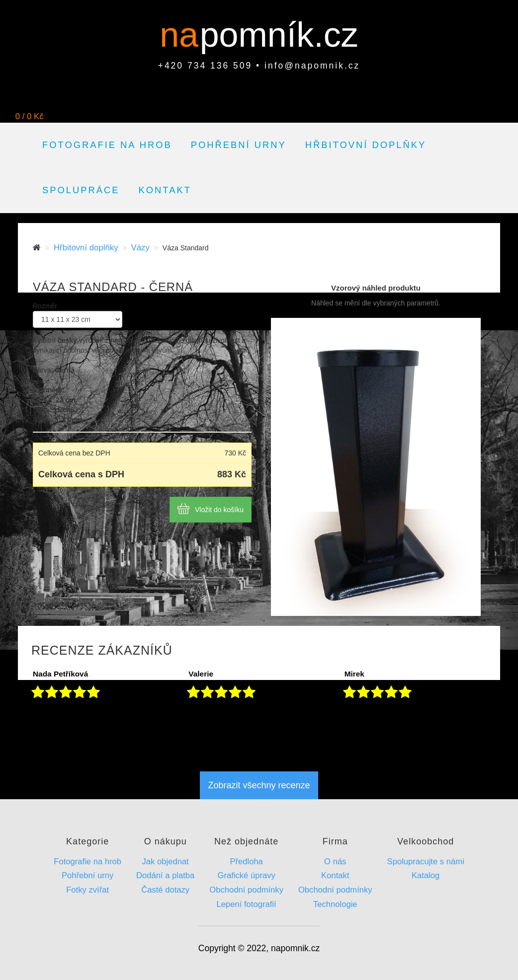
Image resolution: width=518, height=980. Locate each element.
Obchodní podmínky (246, 890)
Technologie (335, 904)
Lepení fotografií (247, 904)
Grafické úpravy (246, 875)
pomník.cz (279, 35)
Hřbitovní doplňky (366, 145)
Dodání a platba (165, 875)
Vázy (140, 248)
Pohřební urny (239, 145)
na (184, 35)
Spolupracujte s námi (426, 862)
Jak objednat (166, 862)
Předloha (246, 862)
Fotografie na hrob (107, 145)
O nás (335, 862)
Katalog (426, 875)
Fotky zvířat (87, 890)
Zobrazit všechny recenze (259, 785)
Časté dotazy (165, 890)
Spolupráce (81, 190)
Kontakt (165, 190)
